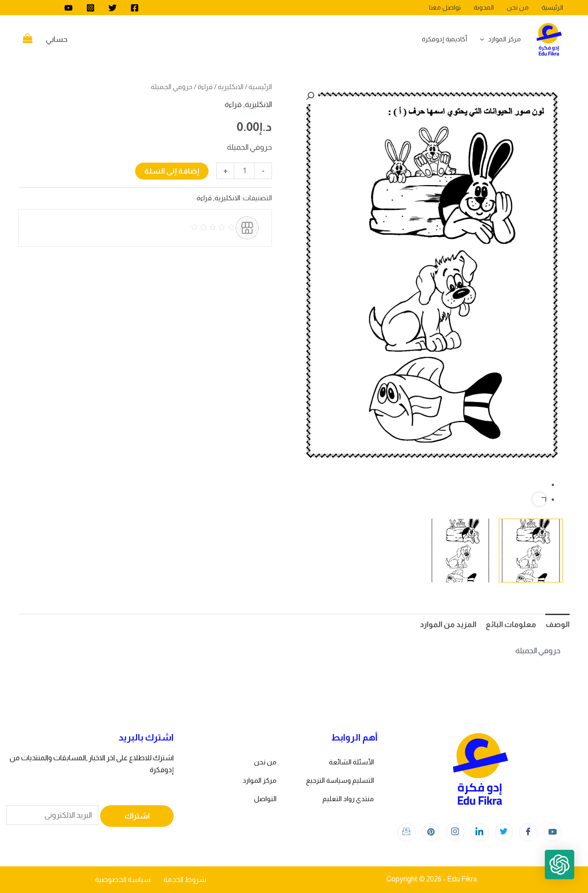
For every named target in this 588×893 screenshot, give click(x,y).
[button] (310, 96)
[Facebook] (135, 8)
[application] (484, 39)
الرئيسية (260, 87)
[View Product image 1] (531, 551)
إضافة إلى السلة (172, 171)
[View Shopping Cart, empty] (28, 40)
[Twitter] (113, 8)
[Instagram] (90, 8)
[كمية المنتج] (244, 171)
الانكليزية (231, 87)
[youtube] (68, 8)
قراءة (205, 87)
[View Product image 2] (461, 551)
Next (539, 499)
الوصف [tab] (557, 625)
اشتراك (137, 816)
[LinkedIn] (480, 832)
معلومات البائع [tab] (511, 625)
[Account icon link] (57, 40)
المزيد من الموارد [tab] (448, 625)
